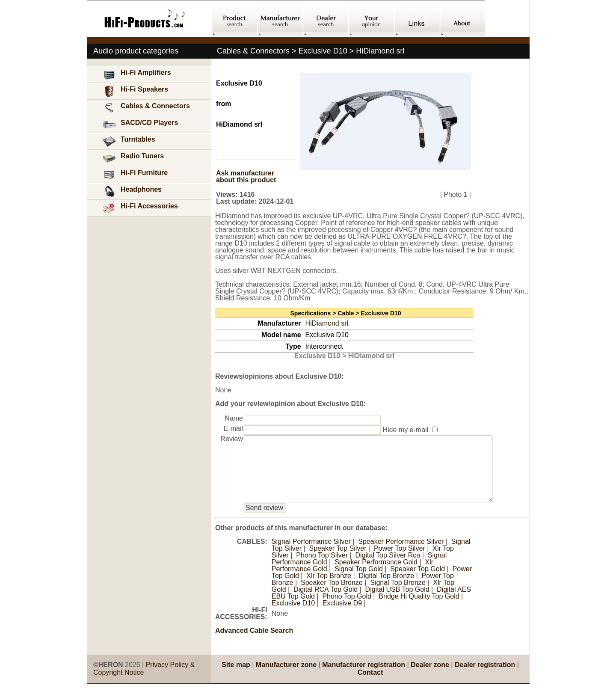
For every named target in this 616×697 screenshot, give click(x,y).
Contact (370, 685)
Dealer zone (430, 678)
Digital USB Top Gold (397, 602)
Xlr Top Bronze (329, 589)
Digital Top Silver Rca (388, 568)
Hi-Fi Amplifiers (136, 75)
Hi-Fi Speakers (135, 91)
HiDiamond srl (327, 323)
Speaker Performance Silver (401, 554)
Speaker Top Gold (418, 582)
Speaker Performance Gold (376, 575)
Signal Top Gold (359, 582)
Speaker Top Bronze (332, 595)
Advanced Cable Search (254, 643)
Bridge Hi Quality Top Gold (419, 609)
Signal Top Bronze (398, 595)
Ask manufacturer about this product (246, 176)
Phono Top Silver (322, 568)
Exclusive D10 (293, 616)
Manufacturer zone (286, 678)
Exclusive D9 (342, 616)
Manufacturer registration (364, 678)
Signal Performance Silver (311, 554)
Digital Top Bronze (387, 589)
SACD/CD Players (140, 125)
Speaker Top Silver (338, 561)
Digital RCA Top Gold (326, 602)
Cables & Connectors (146, 108)
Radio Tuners (133, 158)
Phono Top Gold (346, 609)
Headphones (132, 191)
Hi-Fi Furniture (135, 175)
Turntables (129, 141)
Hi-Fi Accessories (140, 208)
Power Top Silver (400, 561)
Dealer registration (485, 678)
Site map (236, 678)
